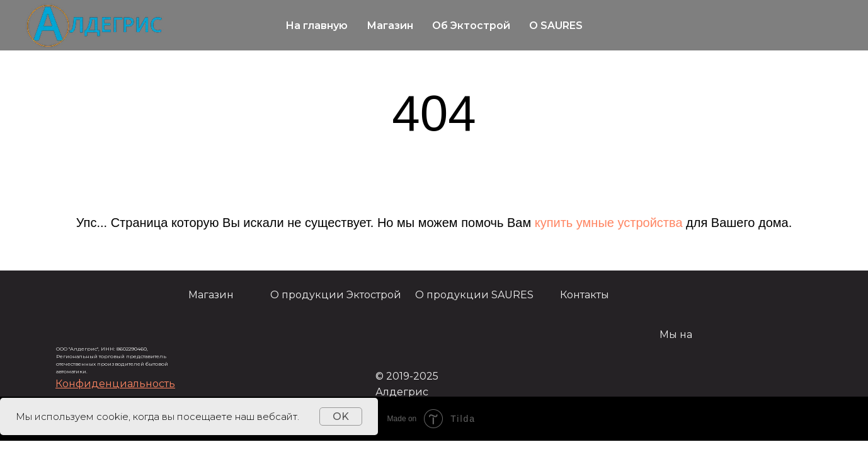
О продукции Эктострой (336, 295)
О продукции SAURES (474, 295)
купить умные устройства (609, 223)
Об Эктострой (471, 26)
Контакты (585, 295)
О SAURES (556, 26)
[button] (115, 384)
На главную (317, 26)
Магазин (390, 26)
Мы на (676, 335)
